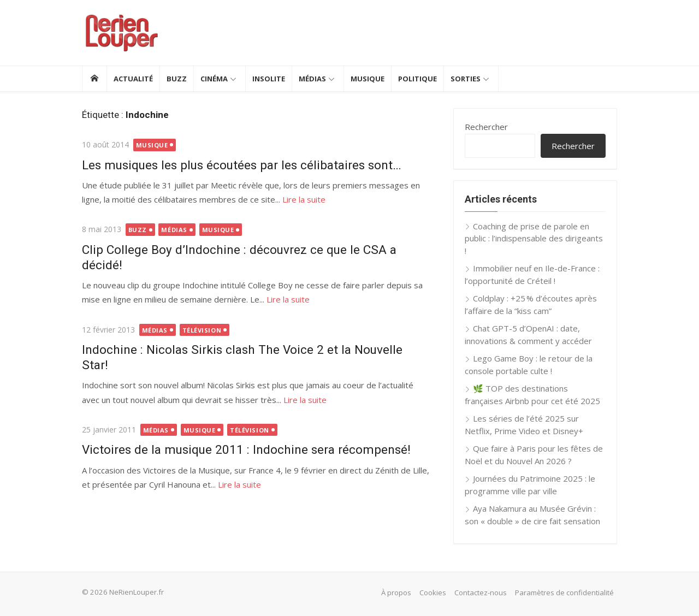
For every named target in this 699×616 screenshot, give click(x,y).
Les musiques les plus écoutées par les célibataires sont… (242, 165)
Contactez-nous (481, 593)
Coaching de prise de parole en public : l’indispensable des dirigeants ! (534, 238)
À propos (396, 593)
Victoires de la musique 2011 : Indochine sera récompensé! (246, 449)
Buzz (177, 79)
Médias (312, 79)
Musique (368, 79)
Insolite (269, 79)
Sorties (466, 79)
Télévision (202, 330)
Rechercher (486, 127)
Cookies (433, 593)
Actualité (133, 79)
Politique (417, 79)
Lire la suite (304, 199)
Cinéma (214, 79)
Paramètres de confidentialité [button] (564, 593)
